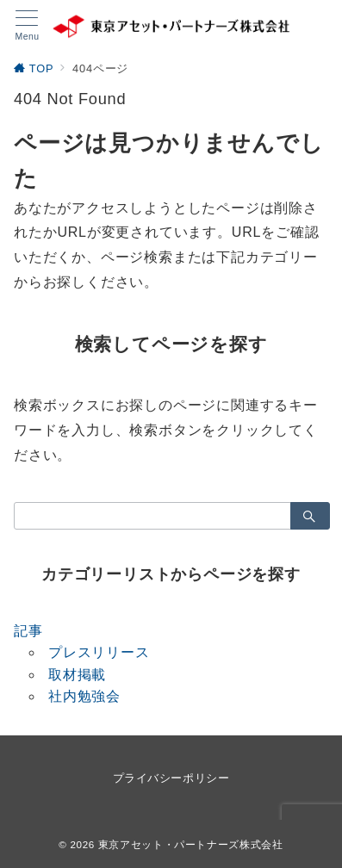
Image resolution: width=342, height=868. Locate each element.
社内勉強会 (84, 696)
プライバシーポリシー (171, 778)
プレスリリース (99, 652)
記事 (28, 631)
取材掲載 (77, 675)
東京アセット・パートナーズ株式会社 (191, 844)
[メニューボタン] (27, 26)
